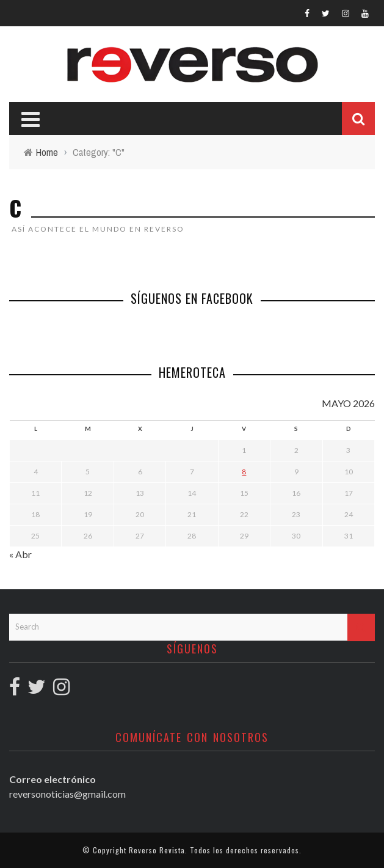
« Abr (20, 554)
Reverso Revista (157, 850)
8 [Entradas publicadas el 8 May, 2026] (244, 472)
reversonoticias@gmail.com (67, 794)
